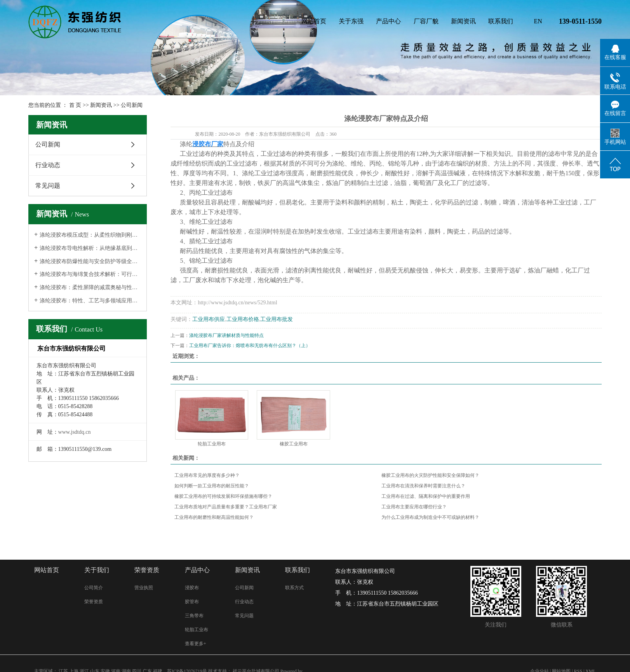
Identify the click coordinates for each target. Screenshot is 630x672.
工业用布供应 (209, 319)
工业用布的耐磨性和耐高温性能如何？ (214, 517)
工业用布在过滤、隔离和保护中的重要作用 (426, 496)
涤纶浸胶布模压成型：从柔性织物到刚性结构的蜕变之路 (90, 235)
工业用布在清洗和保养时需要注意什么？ (423, 486)
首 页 (75, 105)
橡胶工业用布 (294, 444)
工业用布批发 (277, 319)
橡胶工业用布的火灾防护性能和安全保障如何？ (430, 475)
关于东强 (351, 21)
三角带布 (194, 616)
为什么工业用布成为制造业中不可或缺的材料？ (430, 517)
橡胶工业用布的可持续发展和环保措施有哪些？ (223, 496)
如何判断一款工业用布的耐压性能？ (212, 486)
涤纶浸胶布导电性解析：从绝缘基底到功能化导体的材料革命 (90, 248)
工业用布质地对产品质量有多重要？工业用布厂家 (226, 507)
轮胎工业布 (197, 630)
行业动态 (48, 165)
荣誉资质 (94, 602)
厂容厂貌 (426, 21)
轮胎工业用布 (212, 444)
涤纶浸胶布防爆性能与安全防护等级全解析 (90, 261)
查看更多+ (196, 644)
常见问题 (48, 186)
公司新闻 (132, 105)
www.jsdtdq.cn (75, 432)
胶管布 (192, 602)
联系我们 (501, 21)
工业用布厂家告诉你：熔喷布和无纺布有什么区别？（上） (250, 346)
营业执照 (144, 588)
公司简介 (94, 588)
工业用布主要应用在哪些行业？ (414, 507)
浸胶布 (192, 588)
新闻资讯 (463, 21)
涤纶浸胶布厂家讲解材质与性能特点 (226, 335)
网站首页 (314, 21)
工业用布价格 (243, 319)
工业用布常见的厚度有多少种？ (207, 475)
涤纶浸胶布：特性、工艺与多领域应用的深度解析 (90, 301)
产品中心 (388, 21)
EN (538, 21)
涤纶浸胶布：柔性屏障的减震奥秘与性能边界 (90, 287)
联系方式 (294, 588)
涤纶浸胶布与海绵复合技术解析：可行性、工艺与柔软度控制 (90, 274)
